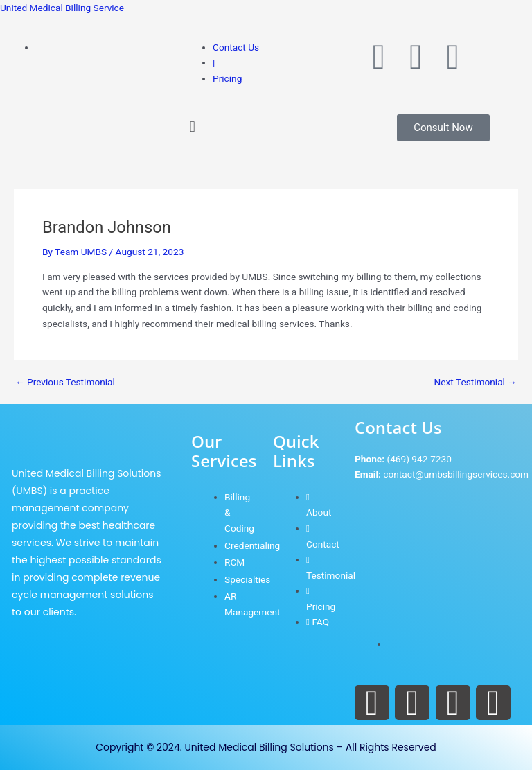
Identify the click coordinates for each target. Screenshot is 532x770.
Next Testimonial (476, 383)
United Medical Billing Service (62, 8)
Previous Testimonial (65, 383)
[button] (266, 127)
